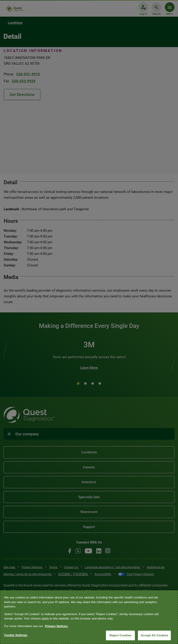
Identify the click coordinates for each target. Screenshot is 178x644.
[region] (89, 617)
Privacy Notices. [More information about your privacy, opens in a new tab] (57, 626)
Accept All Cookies (154, 635)
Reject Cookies (120, 635)
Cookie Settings (16, 635)
